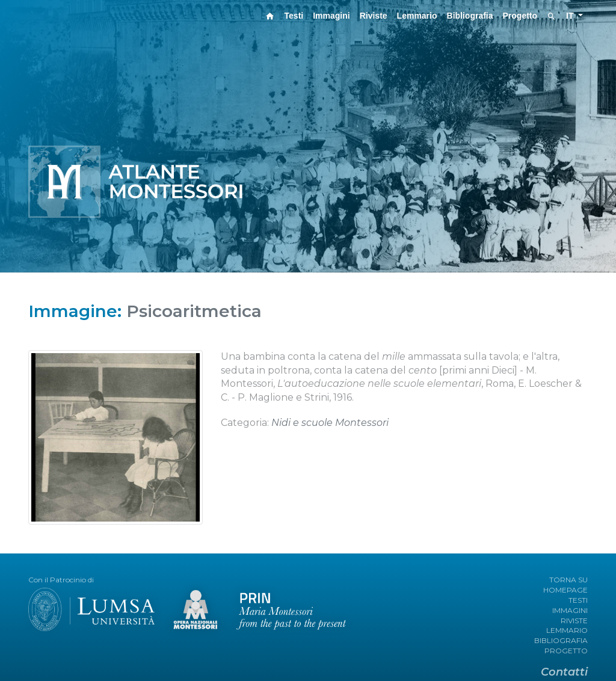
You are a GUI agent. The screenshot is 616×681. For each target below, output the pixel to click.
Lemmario (417, 16)
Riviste (374, 16)
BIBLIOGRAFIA (561, 640)
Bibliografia (470, 16)
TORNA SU (568, 580)
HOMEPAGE (565, 590)
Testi (294, 16)
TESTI (578, 600)
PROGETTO (566, 651)
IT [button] (571, 16)
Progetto (520, 16)
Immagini (331, 16)
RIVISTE (574, 621)
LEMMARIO (567, 630)
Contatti (564, 672)
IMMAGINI (570, 610)
